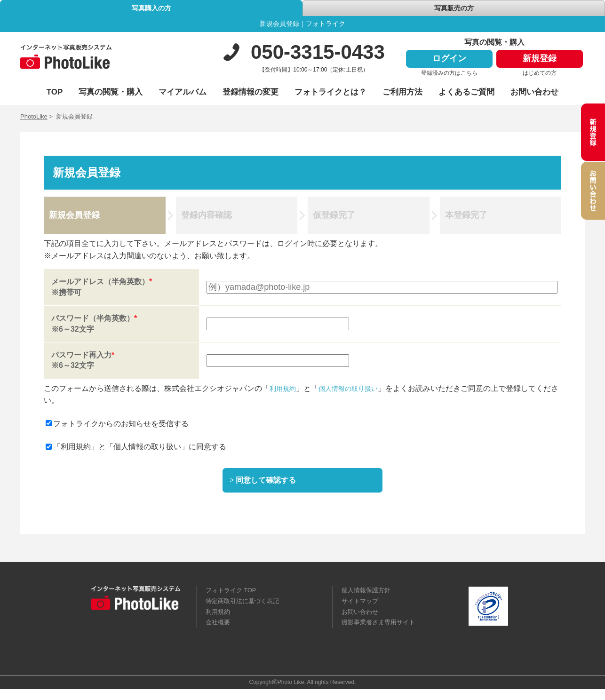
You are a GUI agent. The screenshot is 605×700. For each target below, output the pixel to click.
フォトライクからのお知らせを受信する (117, 426)
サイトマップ (361, 609)
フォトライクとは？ (330, 93)
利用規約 (285, 390)
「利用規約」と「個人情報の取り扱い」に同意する (136, 449)
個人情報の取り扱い (356, 390)
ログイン (449, 60)
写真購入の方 (151, 9)
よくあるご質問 (466, 93)
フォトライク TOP (233, 597)
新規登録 (540, 60)
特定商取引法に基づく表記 (245, 609)
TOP (55, 93)
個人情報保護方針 (368, 597)
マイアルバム (183, 93)
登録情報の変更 (251, 93)
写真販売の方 (454, 9)
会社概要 (219, 632)
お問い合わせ (534, 93)
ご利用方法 (402, 93)
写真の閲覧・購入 (111, 93)
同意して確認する (270, 484)
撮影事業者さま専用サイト (381, 632)
